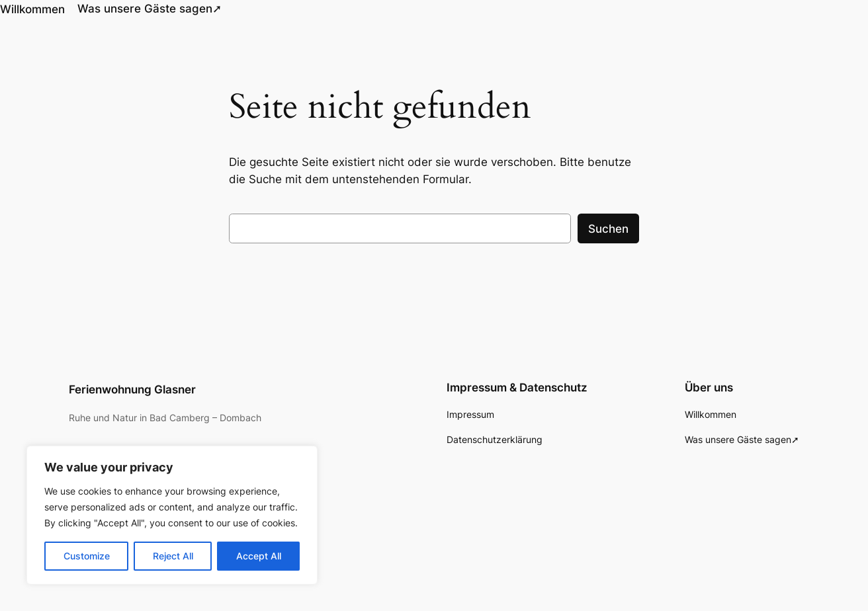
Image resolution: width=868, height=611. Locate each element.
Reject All (173, 556)
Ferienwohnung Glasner (132, 388)
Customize (87, 556)
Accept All (259, 556)
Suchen (608, 227)
